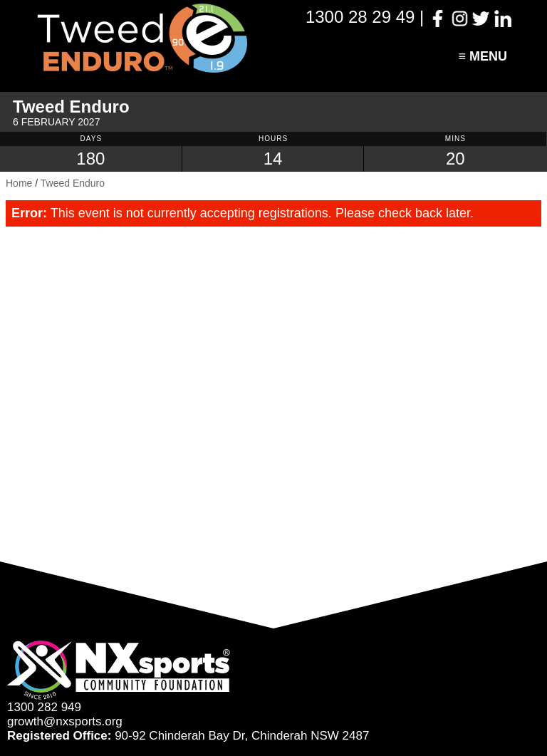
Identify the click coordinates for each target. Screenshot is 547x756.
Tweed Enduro (73, 183)
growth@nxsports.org (65, 721)
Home (19, 183)
